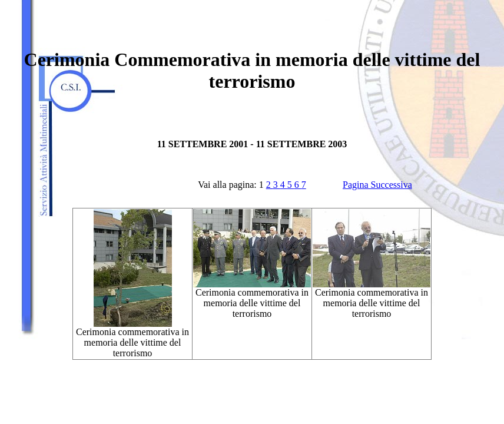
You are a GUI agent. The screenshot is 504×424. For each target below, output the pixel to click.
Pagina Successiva (377, 185)
